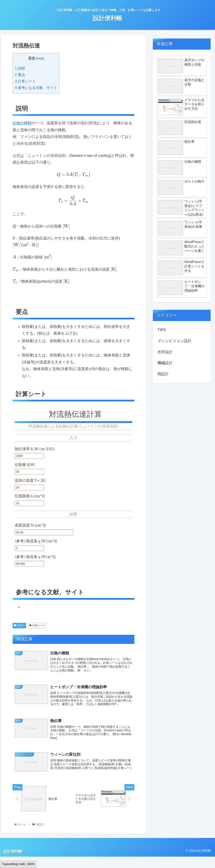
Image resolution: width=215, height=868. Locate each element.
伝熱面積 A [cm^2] (30, 496)
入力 (73, 438)
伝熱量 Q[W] (25, 465)
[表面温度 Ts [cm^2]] (44, 532)
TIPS (162, 330)
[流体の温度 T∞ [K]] (29, 487)
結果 (73, 514)
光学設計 (165, 352)
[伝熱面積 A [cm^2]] (29, 503)
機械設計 (165, 363)
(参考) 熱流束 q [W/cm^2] (36, 541)
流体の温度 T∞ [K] (30, 481)
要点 (20, 75)
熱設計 (19, 625)
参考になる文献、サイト (36, 88)
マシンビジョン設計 (174, 341)
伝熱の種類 (22, 123)
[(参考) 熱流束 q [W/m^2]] (29, 564)
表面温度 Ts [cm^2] (30, 525)
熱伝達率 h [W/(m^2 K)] (35, 449)
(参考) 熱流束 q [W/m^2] (35, 557)
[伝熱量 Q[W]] (29, 472)
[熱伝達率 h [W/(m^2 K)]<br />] (29, 456)
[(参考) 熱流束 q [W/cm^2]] (29, 548)
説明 (20, 68)
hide (40, 58)
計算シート (25, 81)
